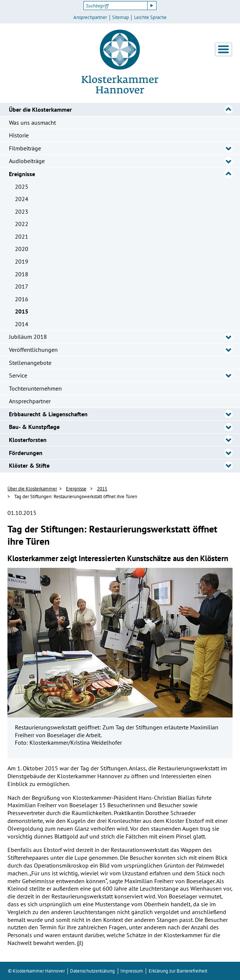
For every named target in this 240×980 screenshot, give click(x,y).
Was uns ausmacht (32, 122)
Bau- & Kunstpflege (34, 427)
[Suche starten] (152, 6)
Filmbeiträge (25, 148)
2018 (22, 274)
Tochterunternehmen (35, 388)
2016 (22, 299)
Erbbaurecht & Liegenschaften (48, 414)
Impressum (132, 971)
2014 (22, 324)
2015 (22, 311)
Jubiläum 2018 (28, 337)
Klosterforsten (28, 440)
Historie (19, 135)
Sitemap (121, 17)
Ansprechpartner (90, 17)
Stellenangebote (30, 363)
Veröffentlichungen (33, 350)
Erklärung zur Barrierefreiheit (178, 971)
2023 (22, 211)
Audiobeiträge (27, 161)
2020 (22, 249)
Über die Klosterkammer (40, 109)
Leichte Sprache (150, 17)
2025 (22, 187)
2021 (22, 236)
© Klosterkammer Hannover (36, 971)
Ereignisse (22, 174)
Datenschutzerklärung (92, 971)
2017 (22, 286)
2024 (22, 199)
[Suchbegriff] (115, 6)
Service (18, 375)
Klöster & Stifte (29, 465)
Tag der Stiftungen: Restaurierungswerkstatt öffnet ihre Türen (76, 497)
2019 (22, 261)
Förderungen (26, 453)
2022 (22, 224)
